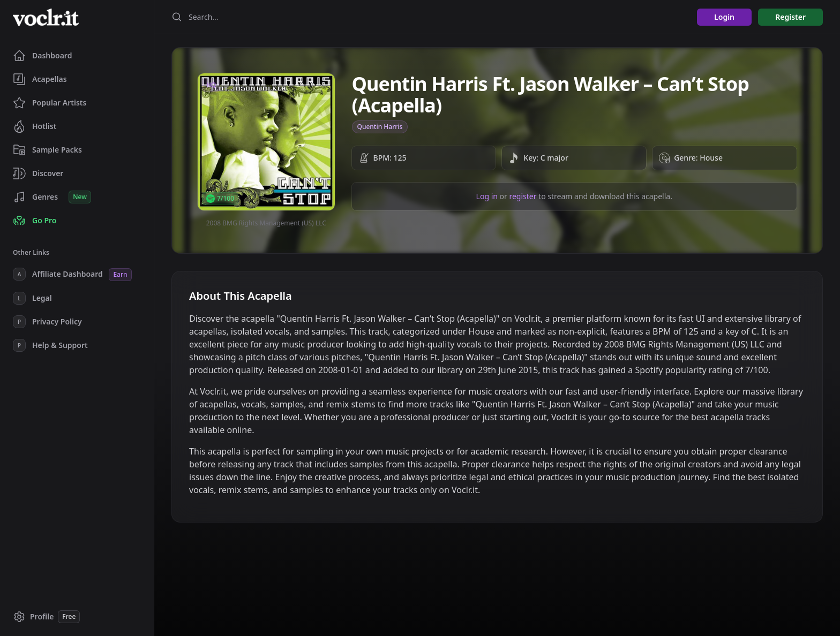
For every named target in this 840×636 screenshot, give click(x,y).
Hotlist (35, 126)
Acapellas (40, 79)
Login (724, 17)
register (523, 196)
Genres (52, 197)
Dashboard (42, 56)
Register (790, 17)
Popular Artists (50, 103)
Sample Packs (47, 150)
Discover (38, 173)
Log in (487, 196)
